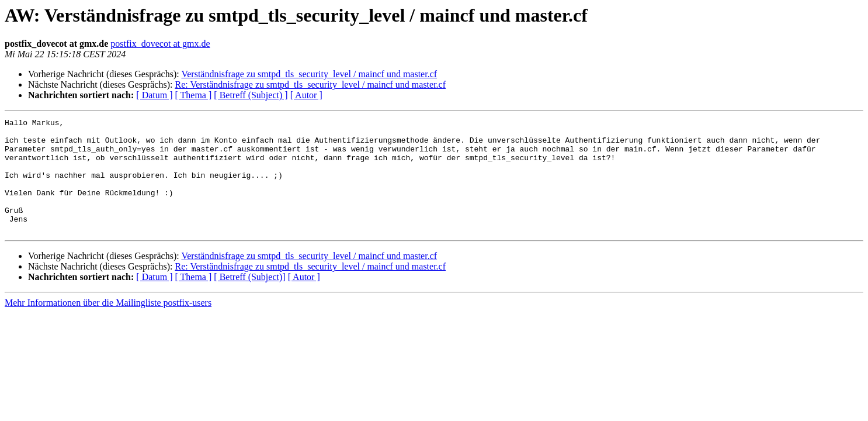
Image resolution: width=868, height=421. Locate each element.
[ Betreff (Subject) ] (251, 95)
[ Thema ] (194, 95)
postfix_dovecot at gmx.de (160, 44)
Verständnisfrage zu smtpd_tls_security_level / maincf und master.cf (309, 74)
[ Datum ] (154, 95)
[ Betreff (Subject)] (249, 300)
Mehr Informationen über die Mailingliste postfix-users (108, 325)
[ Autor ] (306, 95)
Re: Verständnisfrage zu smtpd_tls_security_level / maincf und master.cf (310, 84)
